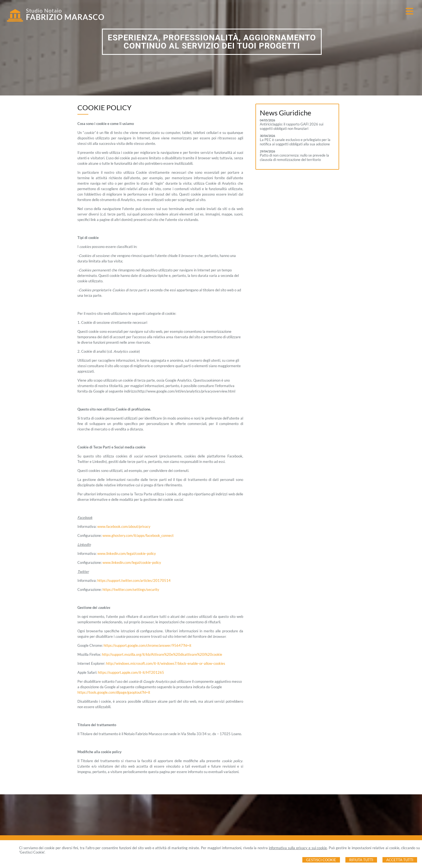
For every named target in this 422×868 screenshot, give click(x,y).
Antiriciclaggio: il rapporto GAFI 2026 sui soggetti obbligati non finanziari (292, 126)
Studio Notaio (44, 10)
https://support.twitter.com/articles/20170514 (134, 580)
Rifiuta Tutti (361, 860)
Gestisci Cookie (321, 860)
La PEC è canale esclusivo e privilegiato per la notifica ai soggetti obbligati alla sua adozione (295, 142)
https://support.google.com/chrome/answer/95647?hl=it (147, 645)
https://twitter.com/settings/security (131, 589)
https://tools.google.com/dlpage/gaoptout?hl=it (114, 692)
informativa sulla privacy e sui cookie (298, 848)
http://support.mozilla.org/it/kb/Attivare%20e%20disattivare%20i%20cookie (162, 654)
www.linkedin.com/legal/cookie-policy (127, 553)
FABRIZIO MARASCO (65, 17)
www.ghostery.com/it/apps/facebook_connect (138, 535)
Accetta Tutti (400, 860)
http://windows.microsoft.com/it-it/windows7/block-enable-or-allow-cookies (166, 663)
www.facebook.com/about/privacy (124, 526)
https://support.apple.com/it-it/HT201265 (131, 672)
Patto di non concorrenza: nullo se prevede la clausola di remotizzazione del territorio (294, 157)
